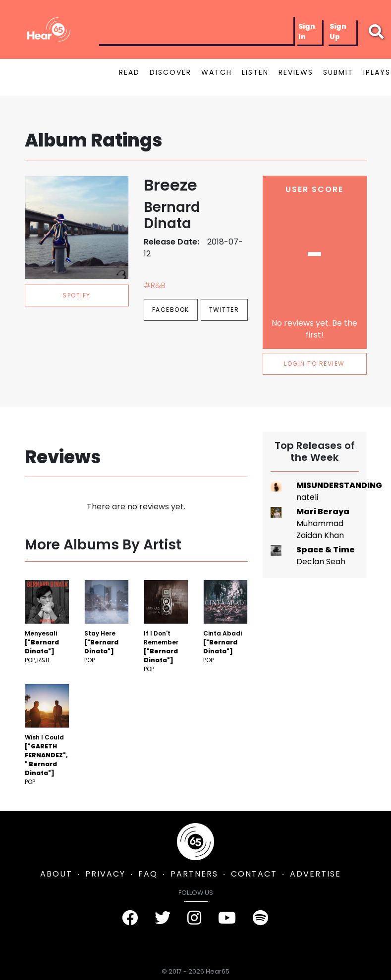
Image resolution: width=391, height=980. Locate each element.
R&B (43, 660)
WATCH (217, 72)
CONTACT (254, 874)
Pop (30, 660)
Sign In (307, 31)
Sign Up (338, 31)
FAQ (148, 874)
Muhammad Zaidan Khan (320, 529)
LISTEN (255, 72)
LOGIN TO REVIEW (314, 364)
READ (129, 72)
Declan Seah (321, 562)
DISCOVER (170, 72)
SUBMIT (338, 72)
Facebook (171, 310)
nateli (307, 497)
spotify (77, 295)
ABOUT (56, 874)
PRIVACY (105, 874)
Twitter (224, 310)
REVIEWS (296, 72)
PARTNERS (194, 874)
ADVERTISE (315, 874)
